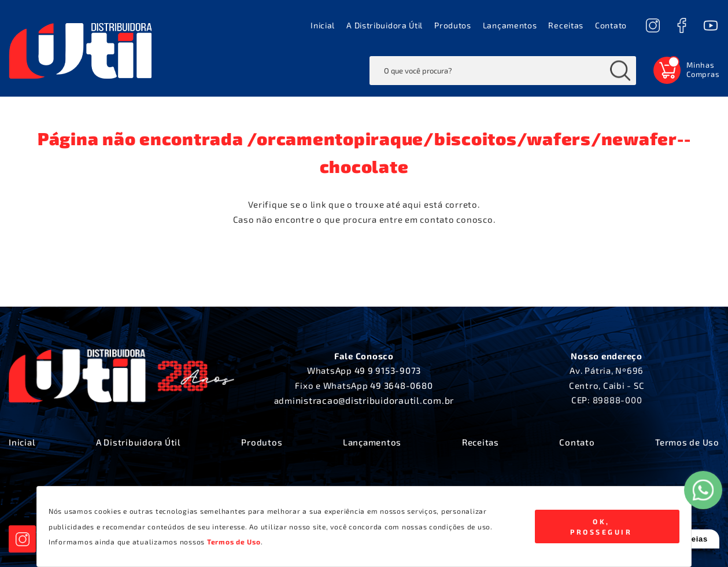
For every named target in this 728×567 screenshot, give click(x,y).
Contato (611, 25)
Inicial (323, 25)
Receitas (566, 25)
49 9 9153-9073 (388, 370)
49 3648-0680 (401, 385)
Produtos (453, 25)
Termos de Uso (687, 442)
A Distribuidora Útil (385, 25)
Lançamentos (510, 25)
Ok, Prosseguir (601, 526)
